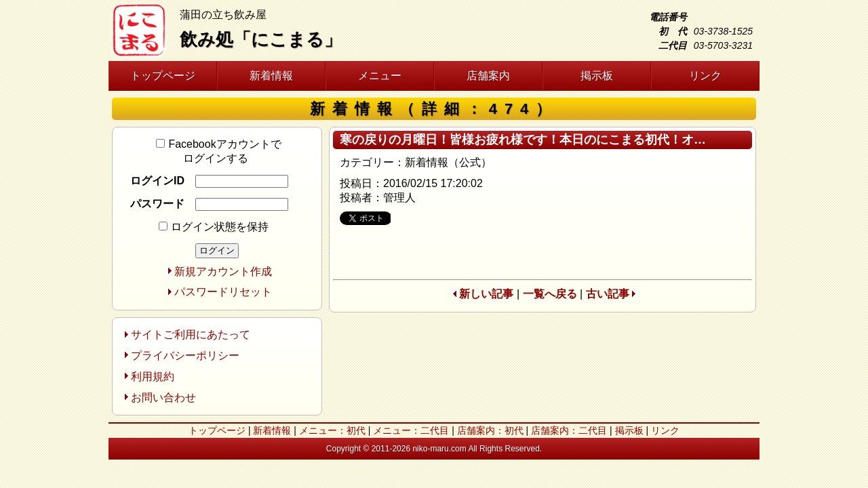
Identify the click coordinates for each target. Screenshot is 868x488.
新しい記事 (486, 294)
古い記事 (608, 294)
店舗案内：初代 (490, 430)
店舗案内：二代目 (569, 430)
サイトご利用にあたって (191, 334)
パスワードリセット (223, 292)
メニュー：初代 (332, 430)
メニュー (380, 76)
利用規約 (153, 377)
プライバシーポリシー (185, 355)
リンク (705, 76)
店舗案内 (488, 76)
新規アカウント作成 (223, 271)
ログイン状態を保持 (214, 227)
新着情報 (271, 76)
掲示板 (597, 76)
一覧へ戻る (550, 294)
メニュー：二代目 (411, 430)
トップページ (163, 76)
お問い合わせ (163, 398)
